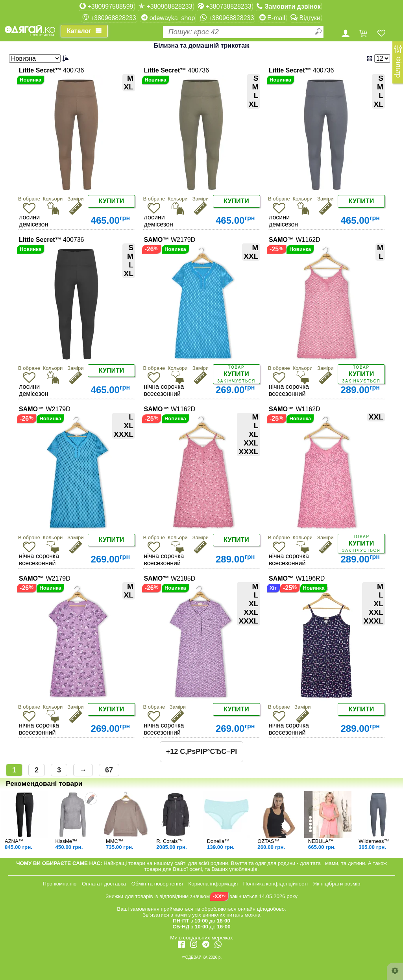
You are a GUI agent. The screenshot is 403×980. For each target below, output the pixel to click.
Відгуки (305, 18)
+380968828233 (165, 6)
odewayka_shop (168, 18)
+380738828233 (225, 6)
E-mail (272, 18)
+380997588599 (106, 6)
